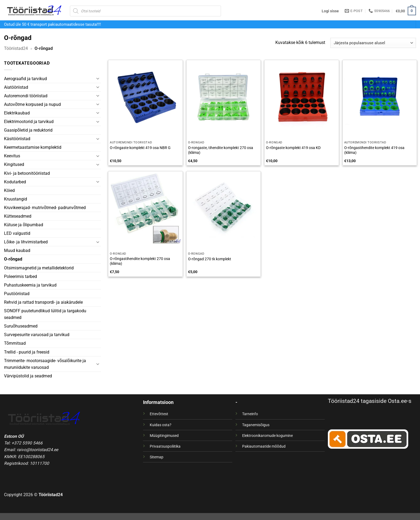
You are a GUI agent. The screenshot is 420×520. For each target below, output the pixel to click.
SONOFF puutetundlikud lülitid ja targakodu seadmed (45, 314)
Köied (9, 190)
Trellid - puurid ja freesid (27, 352)
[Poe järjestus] (373, 43)
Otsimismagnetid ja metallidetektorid (39, 268)
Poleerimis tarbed (20, 276)
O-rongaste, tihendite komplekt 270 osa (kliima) (221, 150)
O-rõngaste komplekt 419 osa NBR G (140, 148)
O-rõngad (13, 259)
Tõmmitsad (15, 343)
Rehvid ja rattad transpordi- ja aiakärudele (43, 302)
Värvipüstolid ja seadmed (28, 376)
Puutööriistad (17, 294)
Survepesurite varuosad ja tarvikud (37, 335)
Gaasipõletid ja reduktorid (28, 130)
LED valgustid (17, 233)
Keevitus (12, 156)
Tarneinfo (250, 414)
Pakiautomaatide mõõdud (264, 446)
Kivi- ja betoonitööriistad (27, 173)
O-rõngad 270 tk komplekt (210, 259)
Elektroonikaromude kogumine (267, 436)
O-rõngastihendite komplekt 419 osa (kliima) (374, 150)
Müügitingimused (164, 436)
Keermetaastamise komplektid (33, 147)
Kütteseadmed (18, 216)
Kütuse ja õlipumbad (24, 225)
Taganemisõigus (256, 425)
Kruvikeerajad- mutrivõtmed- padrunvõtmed (45, 208)
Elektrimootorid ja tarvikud (29, 122)
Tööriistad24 (16, 48)
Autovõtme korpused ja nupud (32, 104)
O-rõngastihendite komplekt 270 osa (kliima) (140, 261)
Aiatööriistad (16, 87)
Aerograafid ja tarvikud (25, 79)
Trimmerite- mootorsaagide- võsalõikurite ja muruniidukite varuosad (45, 364)
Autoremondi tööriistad (26, 96)
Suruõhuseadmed (21, 326)
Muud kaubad (17, 250)
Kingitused (14, 164)
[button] (330, 11)
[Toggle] (98, 79)
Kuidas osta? (161, 425)
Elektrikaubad (17, 113)
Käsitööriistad (17, 139)
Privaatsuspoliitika (165, 446)
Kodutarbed (15, 182)
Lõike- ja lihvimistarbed (26, 242)
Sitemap (157, 457)
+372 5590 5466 (27, 443)
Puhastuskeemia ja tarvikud (30, 285)
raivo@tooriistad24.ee (37, 450)
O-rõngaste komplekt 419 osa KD (293, 148)
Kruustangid (16, 199)
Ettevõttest (159, 414)
